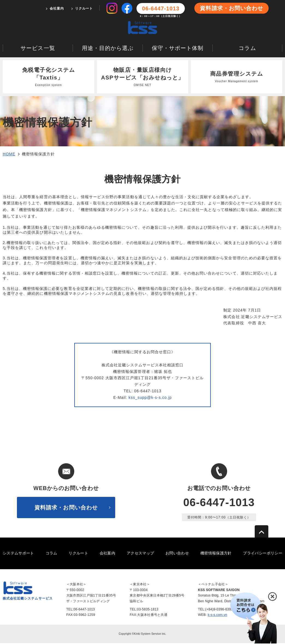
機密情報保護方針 (216, 554)
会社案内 (57, 8)
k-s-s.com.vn (218, 616)
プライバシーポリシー (263, 554)
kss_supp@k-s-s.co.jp (150, 399)
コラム (247, 49)
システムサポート (18, 554)
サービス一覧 (38, 49)
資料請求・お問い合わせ (231, 8)
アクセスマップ (140, 554)
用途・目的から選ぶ (108, 49)
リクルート (84, 8)
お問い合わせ (177, 554)
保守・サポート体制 (178, 49)
